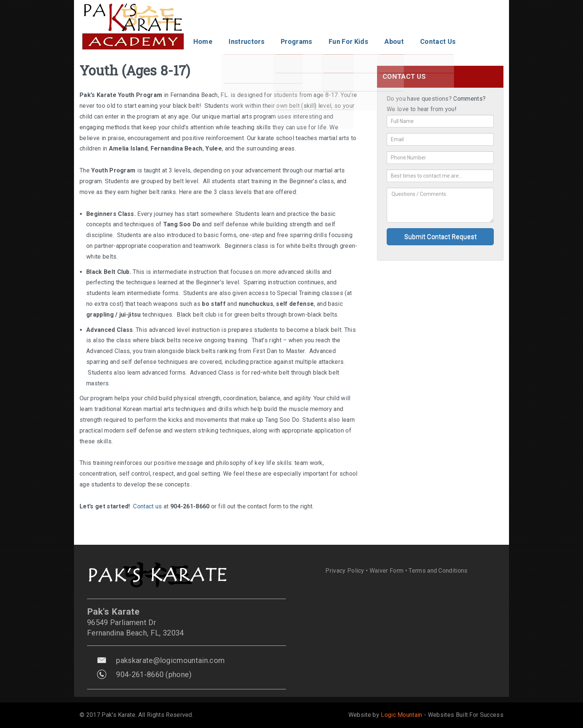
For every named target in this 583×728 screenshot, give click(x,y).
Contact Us (438, 41)
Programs (297, 41)
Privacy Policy (345, 571)
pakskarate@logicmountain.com (170, 660)
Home (203, 41)
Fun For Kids (348, 41)
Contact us (147, 506)
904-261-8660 (140, 674)
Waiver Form (387, 571)
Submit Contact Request (440, 237)
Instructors (247, 41)
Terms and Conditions (438, 571)
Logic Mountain (401, 715)
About (394, 41)
